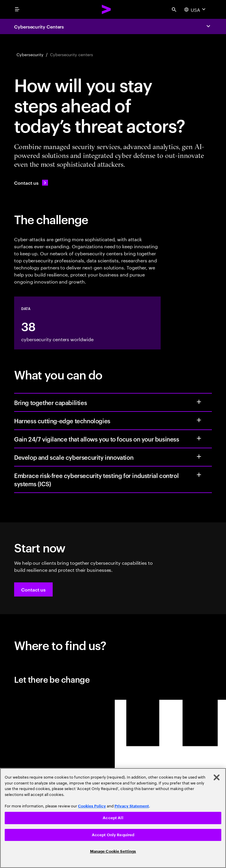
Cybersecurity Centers (39, 26)
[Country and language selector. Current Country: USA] (196, 9)
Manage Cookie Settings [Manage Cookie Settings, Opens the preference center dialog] (113, 851)
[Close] (217, 777)
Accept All (113, 818)
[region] (113, 818)
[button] (33, 589)
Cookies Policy (92, 806)
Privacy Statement (132, 806)
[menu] (17, 9)
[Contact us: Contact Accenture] (31, 183)
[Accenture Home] (107, 9)
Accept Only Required (113, 835)
